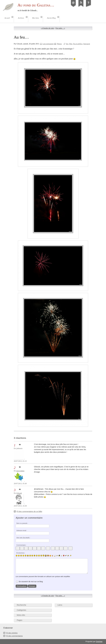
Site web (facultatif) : (23, 538)
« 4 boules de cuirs (47, 28)
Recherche (21, 605)
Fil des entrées (12, 633)
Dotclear (99, 642)
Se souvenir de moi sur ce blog (31, 582)
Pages (20, 620)
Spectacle (87, 44)
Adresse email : (22, 531)
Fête (71, 44)
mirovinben (20, 471)
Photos (59, 44)
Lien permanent (48, 44)
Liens (60, 605)
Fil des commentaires (14, 636)
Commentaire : (21, 545)
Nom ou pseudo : (22, 523)
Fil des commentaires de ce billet (29, 511)
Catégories (21, 610)
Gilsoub (19, 493)
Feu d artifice (78, 44)
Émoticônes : (21, 553)
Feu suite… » (60, 28)
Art (67, 44)
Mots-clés (21, 615)
